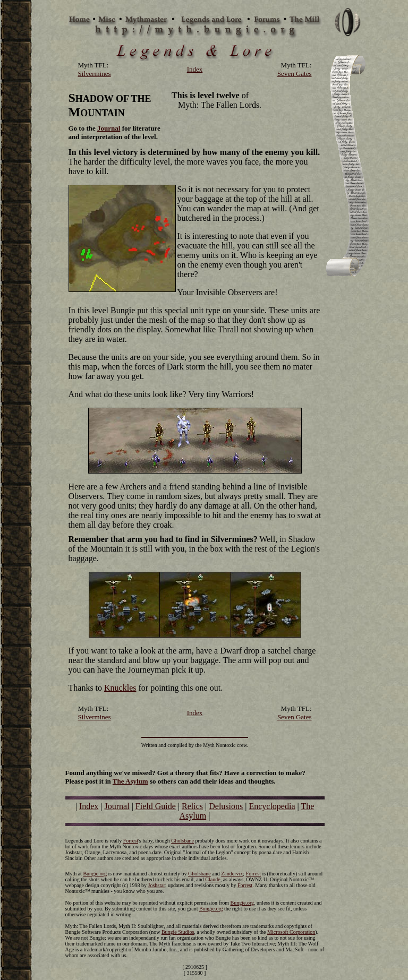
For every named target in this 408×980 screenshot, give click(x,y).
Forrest (131, 841)
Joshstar (157, 885)
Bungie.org (95, 874)
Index (89, 806)
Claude (212, 879)
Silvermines (95, 74)
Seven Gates (295, 74)
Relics (192, 806)
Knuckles (120, 688)
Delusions (226, 806)
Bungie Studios (178, 932)
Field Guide (156, 806)
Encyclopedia (272, 806)
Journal (109, 128)
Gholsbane (182, 841)
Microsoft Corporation (291, 932)
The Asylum (130, 781)
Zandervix (232, 874)
